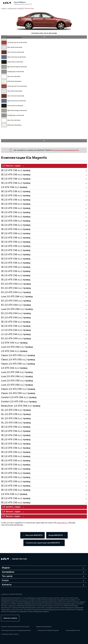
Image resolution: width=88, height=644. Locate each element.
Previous (44, 37)
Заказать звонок (10, 618)
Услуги (5, 580)
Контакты (7, 585)
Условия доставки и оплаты (10, 634)
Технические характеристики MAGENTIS (44, 543)
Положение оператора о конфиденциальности (16, 630)
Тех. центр (7, 576)
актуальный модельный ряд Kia (66, 150)
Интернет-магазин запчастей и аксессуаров (15, 627)
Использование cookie (73, 630)
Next (44, 141)
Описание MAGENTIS (33, 535)
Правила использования (44, 627)
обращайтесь (62, 523)
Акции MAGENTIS (57, 535)
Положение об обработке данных (48, 630)
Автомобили (8, 572)
